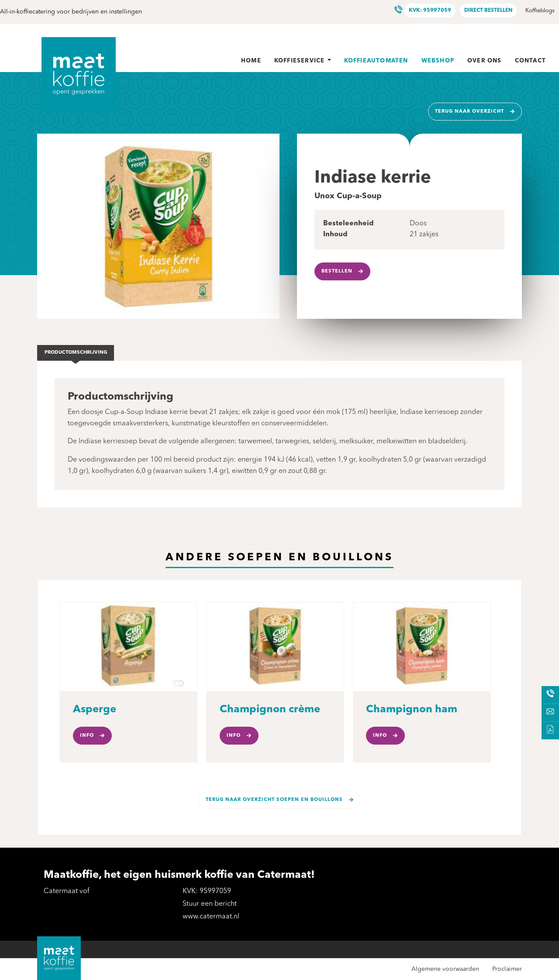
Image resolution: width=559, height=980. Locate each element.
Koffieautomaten (376, 61)
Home (251, 61)
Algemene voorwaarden (445, 969)
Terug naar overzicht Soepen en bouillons (274, 800)
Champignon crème (270, 710)
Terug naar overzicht (469, 112)
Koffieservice (303, 61)
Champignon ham (412, 710)
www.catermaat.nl (211, 917)
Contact (530, 61)
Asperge (95, 710)
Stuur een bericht (210, 904)
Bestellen (337, 271)
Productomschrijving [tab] (76, 353)
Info (87, 736)
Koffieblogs (540, 11)
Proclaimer (507, 969)
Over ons (485, 61)
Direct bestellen (488, 10)
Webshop (438, 61)
